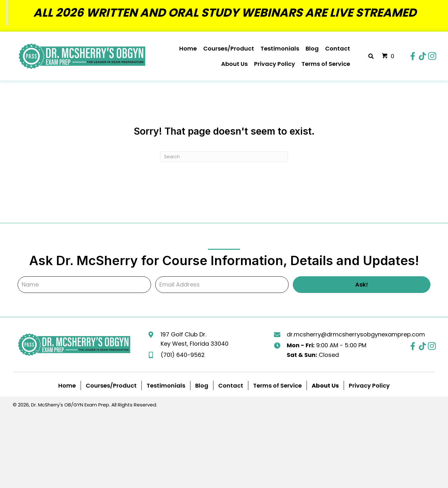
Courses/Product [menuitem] (111, 386)
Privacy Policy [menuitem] (369, 386)
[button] (413, 56)
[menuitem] (325, 386)
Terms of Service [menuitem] (277, 386)
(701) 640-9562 (183, 355)
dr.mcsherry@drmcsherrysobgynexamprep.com (356, 334)
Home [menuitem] (67, 386)
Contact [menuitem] (231, 386)
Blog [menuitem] (202, 386)
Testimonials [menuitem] (166, 386)
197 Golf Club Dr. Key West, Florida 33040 (195, 339)
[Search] (224, 157)
